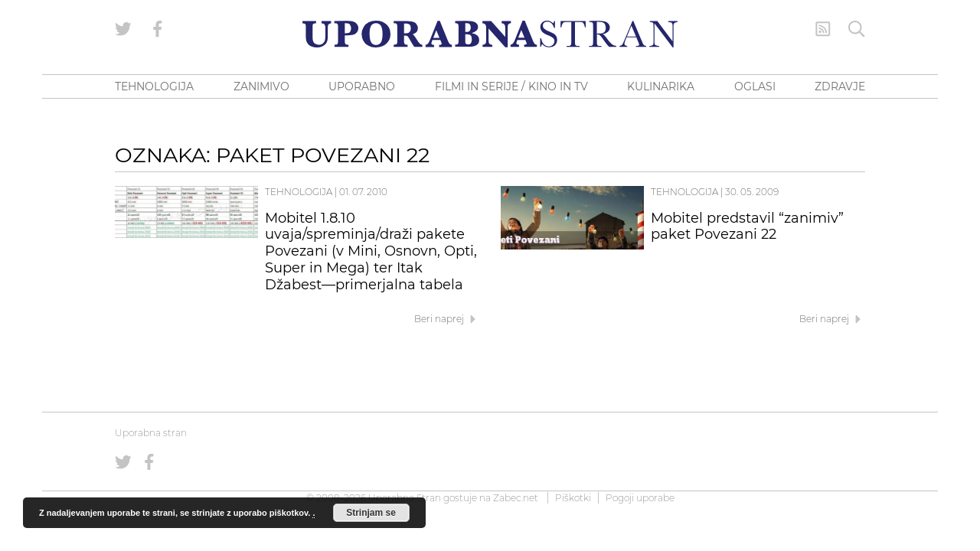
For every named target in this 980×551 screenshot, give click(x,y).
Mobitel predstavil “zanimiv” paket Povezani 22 (747, 227)
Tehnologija (299, 192)
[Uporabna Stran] (490, 34)
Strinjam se (371, 513)
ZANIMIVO (261, 86)
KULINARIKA (661, 86)
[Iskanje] (857, 29)
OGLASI (755, 86)
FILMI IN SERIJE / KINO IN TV (511, 86)
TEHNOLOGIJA (154, 86)
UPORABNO (362, 86)
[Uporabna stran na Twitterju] (123, 29)
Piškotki (573, 498)
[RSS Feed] (823, 29)
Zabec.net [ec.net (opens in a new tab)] (516, 498)
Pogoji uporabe (640, 498)
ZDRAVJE (840, 86)
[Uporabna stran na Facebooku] (158, 29)
